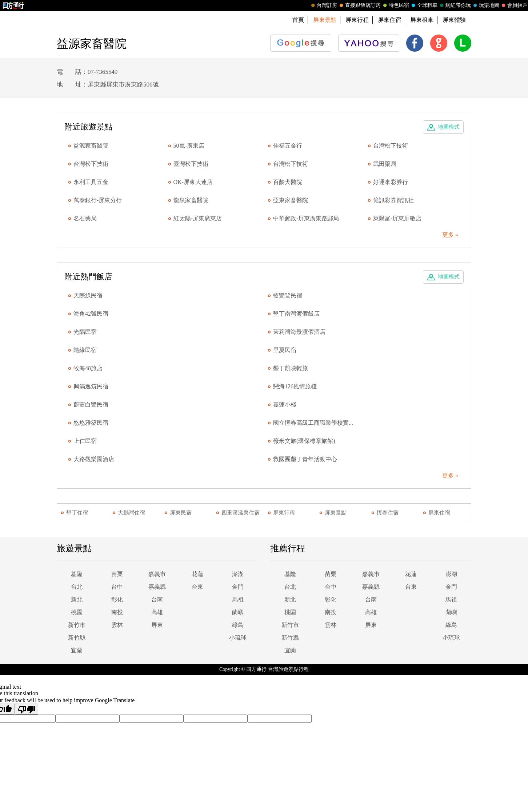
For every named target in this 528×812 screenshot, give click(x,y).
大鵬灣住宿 (131, 513)
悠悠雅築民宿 (91, 423)
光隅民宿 (85, 332)
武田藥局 (385, 164)
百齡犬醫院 (288, 182)
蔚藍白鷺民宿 (91, 405)
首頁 (298, 20)
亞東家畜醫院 (291, 200)
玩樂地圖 (485, 5)
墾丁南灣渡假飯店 (296, 314)
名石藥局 (85, 218)
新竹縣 (77, 638)
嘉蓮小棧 (285, 405)
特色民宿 (395, 5)
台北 (77, 587)
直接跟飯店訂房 (359, 5)
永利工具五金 (91, 182)
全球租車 (424, 5)
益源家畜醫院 (91, 146)
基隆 (77, 574)
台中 (117, 587)
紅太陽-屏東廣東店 (198, 218)
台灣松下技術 (391, 146)
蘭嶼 (238, 612)
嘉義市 (157, 574)
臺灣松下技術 (191, 164)
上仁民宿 (85, 441)
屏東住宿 (389, 20)
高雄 (157, 612)
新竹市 (77, 625)
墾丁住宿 (77, 513)
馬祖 (238, 599)
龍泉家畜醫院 (191, 200)
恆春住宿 (388, 513)
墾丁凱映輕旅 (291, 368)
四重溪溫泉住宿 (241, 513)
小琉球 (238, 638)
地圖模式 (449, 127)
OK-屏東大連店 (193, 182)
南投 (117, 612)
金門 (238, 587)
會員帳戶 (514, 5)
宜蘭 (77, 650)
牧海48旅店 (88, 368)
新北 (77, 599)
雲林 (117, 625)
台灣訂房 (323, 5)
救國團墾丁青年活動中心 (305, 459)
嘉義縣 (157, 587)
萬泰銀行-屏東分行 (98, 200)
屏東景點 (336, 513)
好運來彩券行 (391, 182)
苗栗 (117, 574)
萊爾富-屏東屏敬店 (397, 218)
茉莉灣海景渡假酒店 (299, 332)
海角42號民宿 (91, 314)
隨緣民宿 (85, 350)
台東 (197, 587)
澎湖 (238, 574)
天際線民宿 (88, 295)
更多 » (450, 235)
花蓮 (197, 574)
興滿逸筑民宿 (91, 386)
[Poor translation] (27, 709)
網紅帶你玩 (455, 5)
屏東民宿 (181, 513)
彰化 (117, 599)
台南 (157, 599)
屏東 (157, 625)
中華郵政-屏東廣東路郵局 (306, 218)
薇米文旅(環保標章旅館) (304, 441)
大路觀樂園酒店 (94, 459)
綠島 (238, 625)
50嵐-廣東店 (189, 146)
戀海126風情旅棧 (295, 386)
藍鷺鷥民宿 (288, 295)
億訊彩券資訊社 (393, 200)
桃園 (77, 612)
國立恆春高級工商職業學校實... (313, 423)
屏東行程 (357, 20)
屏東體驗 (454, 20)
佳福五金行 (288, 146)
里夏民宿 (285, 350)
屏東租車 (422, 20)
